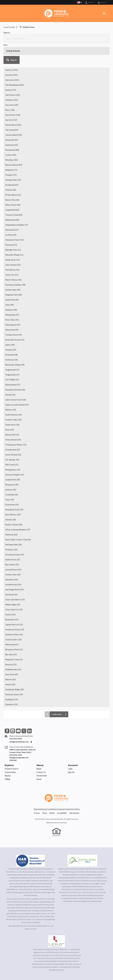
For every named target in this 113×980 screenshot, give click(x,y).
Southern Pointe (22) (14, 613)
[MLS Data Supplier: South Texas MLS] (82, 839)
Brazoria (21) (11, 643)
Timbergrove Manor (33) (16, 423)
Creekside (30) (12, 473)
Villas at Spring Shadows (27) (18, 508)
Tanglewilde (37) (12, 353)
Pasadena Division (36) (15, 368)
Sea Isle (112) (11, 98)
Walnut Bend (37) (13, 363)
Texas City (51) (12, 253)
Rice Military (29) (13, 493)
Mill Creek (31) (12, 443)
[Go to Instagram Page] (13, 709)
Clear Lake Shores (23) (15, 578)
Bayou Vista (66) (12, 178)
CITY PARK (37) (12, 358)
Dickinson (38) (12, 338)
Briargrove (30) (12, 463)
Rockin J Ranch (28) (14, 503)
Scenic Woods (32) (13, 433)
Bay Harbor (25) (12, 543)
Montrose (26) (11, 513)
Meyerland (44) (12, 308)
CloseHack (63, 801)
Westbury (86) (12, 138)
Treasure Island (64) (14, 193)
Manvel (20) (11, 658)
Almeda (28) (11, 498)
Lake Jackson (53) (13, 243)
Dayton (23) (10, 593)
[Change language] (79, 2)
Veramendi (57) (12, 208)
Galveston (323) (12, 58)
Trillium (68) (11, 168)
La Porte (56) (11, 213)
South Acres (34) (12, 403)
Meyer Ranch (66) (13, 183)
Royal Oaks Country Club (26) (18, 518)
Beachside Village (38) (15, 343)
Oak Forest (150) (13, 73)
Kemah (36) (10, 373)
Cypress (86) (11, 133)
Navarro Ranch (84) (14, 143)
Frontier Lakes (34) (13, 398)
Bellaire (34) (11, 388)
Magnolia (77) (11, 148)
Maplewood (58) (12, 198)
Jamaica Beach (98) (14, 113)
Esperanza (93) (12, 123)
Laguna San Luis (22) (14, 603)
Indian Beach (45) (13, 303)
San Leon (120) (12, 83)
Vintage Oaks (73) (13, 158)
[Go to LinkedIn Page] (29, 709)
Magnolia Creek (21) (14, 638)
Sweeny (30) (11, 468)
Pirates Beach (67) (13, 173)
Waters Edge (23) (13, 583)
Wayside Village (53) (14, 233)
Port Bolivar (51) (12, 248)
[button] (101, 35)
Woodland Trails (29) (14, 488)
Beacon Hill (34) (12, 413)
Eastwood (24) (11, 573)
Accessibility (62, 791)
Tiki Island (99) (12, 108)
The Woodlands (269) (15, 63)
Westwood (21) (12, 623)
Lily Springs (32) (12, 438)
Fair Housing (74, 791)
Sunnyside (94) (12, 118)
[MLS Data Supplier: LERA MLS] (56, 920)
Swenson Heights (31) (15, 453)
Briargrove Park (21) (14, 628)
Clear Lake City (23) (14, 588)
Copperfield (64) (12, 188)
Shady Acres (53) (13, 238)
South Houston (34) (14, 393)
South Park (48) (12, 278)
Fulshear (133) (12, 78)
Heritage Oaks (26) (14, 523)
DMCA (52, 791)
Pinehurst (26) (11, 528)
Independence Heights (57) (17, 203)
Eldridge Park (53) (13, 228)
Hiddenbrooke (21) (13, 648)
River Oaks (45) (12, 298)
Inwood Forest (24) (13, 548)
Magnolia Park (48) (14, 273)
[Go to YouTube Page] (18, 709)
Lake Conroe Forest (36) (16, 378)
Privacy (37, 791)
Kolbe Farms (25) (13, 538)
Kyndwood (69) (12, 163)
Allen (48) (10, 283)
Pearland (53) (11, 223)
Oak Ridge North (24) (14, 568)
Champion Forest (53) (15, 218)
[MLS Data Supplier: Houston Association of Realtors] (31, 839)
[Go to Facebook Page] (7, 709)
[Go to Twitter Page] (24, 709)
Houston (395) (11, 53)
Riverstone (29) (12, 483)
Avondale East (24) (13, 563)
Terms (45, 791)
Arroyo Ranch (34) (13, 418)
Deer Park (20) (12, 653)
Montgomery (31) (13, 448)
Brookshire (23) (12, 598)
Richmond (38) (12, 333)
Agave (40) (10, 323)
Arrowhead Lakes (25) (15, 533)
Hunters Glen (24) (13, 553)
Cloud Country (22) (13, 618)
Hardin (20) (10, 663)
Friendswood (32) (13, 428)
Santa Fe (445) (12, 48)
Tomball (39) (11, 328)
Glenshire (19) (11, 683)
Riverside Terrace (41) (15, 318)
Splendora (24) (12, 558)
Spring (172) (11, 68)
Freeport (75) (11, 153)
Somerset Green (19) (14, 673)
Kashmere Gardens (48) (15, 263)
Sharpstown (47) (12, 293)
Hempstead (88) (12, 128)
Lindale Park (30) (13, 458)
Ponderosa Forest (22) (15, 608)
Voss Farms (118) (13, 93)
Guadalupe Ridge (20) (15, 668)
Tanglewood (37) (12, 348)
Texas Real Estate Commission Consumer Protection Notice (57, 788)
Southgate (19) (12, 678)
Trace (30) (10, 478)
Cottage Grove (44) (14, 313)
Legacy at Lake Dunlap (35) (17, 383)
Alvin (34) (10, 408)
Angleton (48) (11, 288)
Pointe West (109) (13, 103)
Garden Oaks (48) (13, 268)
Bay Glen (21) (11, 633)
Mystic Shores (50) (13, 258)
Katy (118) (10, 88)
